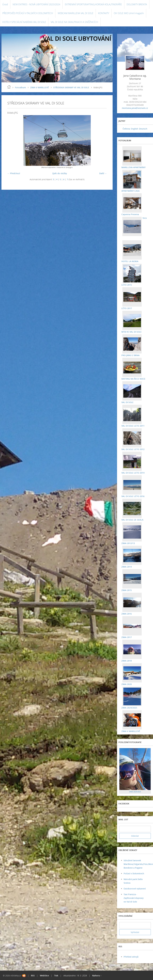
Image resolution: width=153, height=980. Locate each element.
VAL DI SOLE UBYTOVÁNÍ (77, 38)
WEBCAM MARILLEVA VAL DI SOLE (76, 13)
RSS (33, 976)
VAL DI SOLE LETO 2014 (133, 473)
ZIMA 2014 (127, 567)
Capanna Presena (130, 214)
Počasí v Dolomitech (134, 873)
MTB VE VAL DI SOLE (131, 332)
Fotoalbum (20, 87)
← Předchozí (14, 173)
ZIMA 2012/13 (128, 543)
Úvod (5, 4)
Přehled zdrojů (131, 957)
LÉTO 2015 (127, 285)
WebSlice (44, 976)
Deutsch (143, 129)
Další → (103, 173)
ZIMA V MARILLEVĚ (40, 87)
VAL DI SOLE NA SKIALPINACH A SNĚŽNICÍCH (74, 22)
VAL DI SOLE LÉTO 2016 (133, 496)
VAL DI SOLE (127, 402)
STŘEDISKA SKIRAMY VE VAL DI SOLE (71, 87)
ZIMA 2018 (127, 661)
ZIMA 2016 (127, 614)
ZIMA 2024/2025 (129, 708)
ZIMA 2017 (127, 637)
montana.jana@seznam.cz (135, 108)
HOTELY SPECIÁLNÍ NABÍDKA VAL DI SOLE (24, 22)
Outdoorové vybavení (135, 889)
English (135, 129)
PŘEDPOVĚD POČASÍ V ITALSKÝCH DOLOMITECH (28, 13)
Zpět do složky (60, 173)
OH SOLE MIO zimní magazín (129, 13)
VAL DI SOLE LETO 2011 (133, 426)
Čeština (126, 129)
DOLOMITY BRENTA (137, 4)
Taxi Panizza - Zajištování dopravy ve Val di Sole (134, 898)
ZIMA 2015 (127, 590)
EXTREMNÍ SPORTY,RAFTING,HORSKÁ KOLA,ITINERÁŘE (93, 4)
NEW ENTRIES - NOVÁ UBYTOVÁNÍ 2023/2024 (36, 4)
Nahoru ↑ (97, 976)
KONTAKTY (104, 13)
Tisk (56, 976)
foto (145, 218)
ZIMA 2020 (127, 684)
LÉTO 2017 (127, 308)
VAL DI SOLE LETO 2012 (133, 449)
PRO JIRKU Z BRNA (130, 355)
